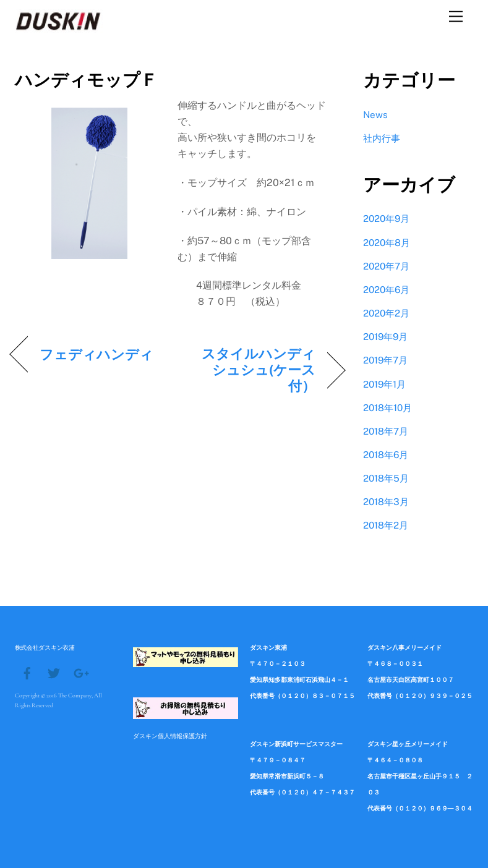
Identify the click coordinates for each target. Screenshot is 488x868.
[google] (80, 672)
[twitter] (54, 672)
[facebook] (27, 672)
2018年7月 (386, 431)
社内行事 (382, 138)
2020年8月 (387, 243)
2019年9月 (385, 337)
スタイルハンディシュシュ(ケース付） (251, 370)
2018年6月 (386, 455)
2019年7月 (385, 360)
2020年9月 (386, 219)
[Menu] (456, 17)
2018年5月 (386, 478)
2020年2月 (386, 313)
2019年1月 (384, 384)
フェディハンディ (97, 354)
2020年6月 (386, 290)
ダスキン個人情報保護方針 (170, 736)
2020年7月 (386, 266)
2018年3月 (386, 502)
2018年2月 (386, 525)
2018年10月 (387, 408)
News (375, 115)
